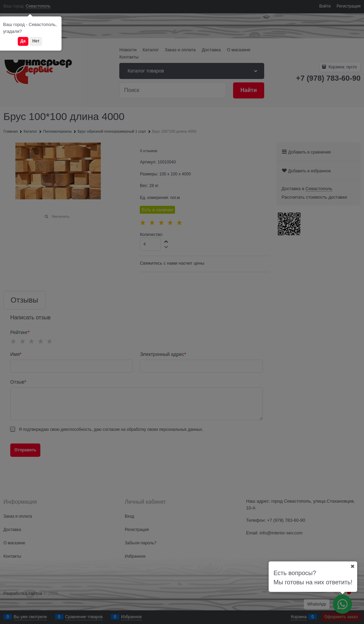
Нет (36, 41)
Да (23, 41)
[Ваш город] (352, 566)
